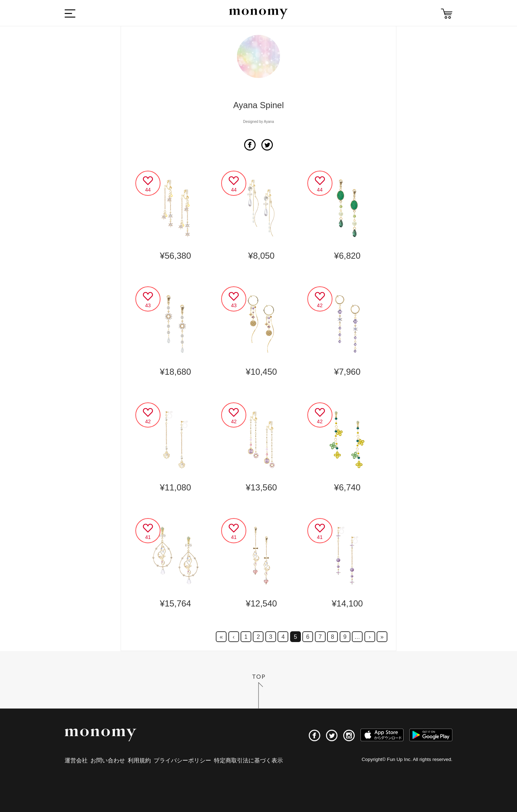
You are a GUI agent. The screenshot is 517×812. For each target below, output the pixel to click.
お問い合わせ (108, 760)
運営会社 (76, 760)
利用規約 (139, 760)
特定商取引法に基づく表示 (248, 760)
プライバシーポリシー (182, 760)
